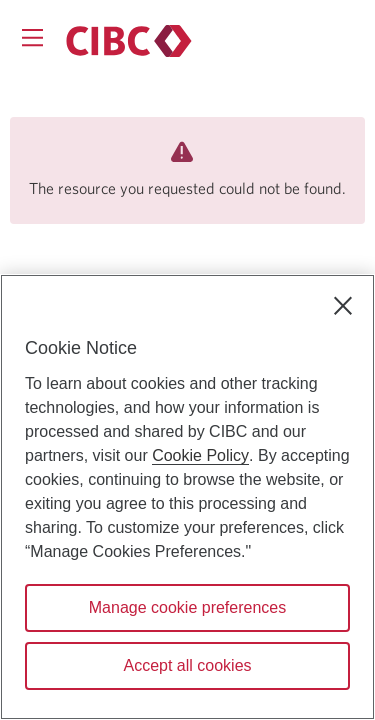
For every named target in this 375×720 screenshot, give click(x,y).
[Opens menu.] (32, 37)
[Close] (343, 306)
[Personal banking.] (129, 41)
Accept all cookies (187, 665)
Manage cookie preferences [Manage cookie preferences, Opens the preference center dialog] (187, 607)
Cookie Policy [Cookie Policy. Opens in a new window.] (200, 455)
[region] (187, 497)
